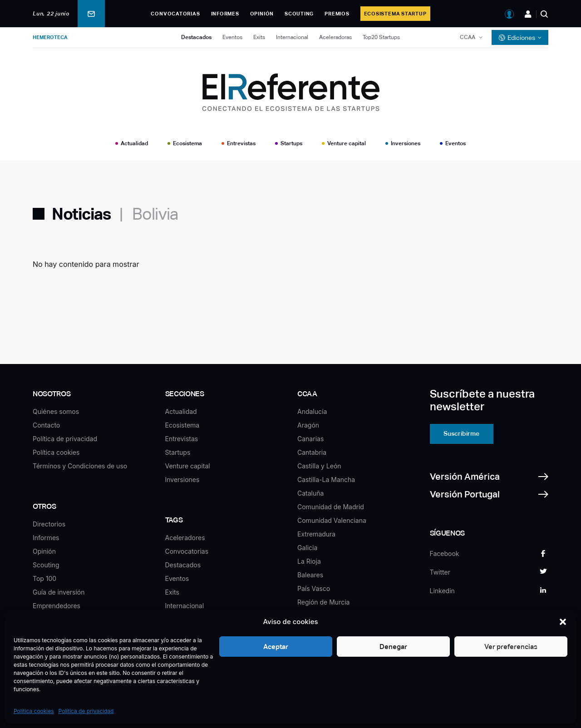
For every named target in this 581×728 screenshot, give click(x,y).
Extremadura (316, 534)
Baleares (310, 575)
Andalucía (312, 411)
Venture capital (347, 143)
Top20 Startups (381, 37)
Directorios (49, 524)
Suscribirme (461, 433)
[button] (563, 622)
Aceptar (275, 647)
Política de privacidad (86, 711)
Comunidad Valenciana (332, 520)
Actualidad (134, 143)
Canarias (310, 439)
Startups (291, 143)
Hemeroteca (50, 37)
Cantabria (312, 452)
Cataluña (310, 493)
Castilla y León (319, 466)
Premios (337, 14)
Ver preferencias (511, 647)
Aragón (308, 425)
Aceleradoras (335, 37)
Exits (259, 37)
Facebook (445, 553)
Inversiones (406, 143)
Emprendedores (57, 606)
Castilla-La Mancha (326, 480)
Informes (225, 14)
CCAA (468, 37)
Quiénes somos (56, 411)
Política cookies (34, 711)
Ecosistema (187, 143)
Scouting (299, 14)
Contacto (46, 425)
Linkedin (442, 591)
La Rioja (309, 561)
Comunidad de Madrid (331, 507)
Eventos (232, 37)
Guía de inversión (59, 592)
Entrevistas (241, 143)
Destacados (196, 37)
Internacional (292, 37)
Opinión (262, 14)
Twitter (440, 572)
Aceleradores (185, 538)
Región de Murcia (323, 602)
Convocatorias (175, 14)
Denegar (393, 647)
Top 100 (44, 578)
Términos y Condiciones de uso (80, 466)
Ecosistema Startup (395, 14)
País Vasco (314, 588)
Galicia (307, 548)
